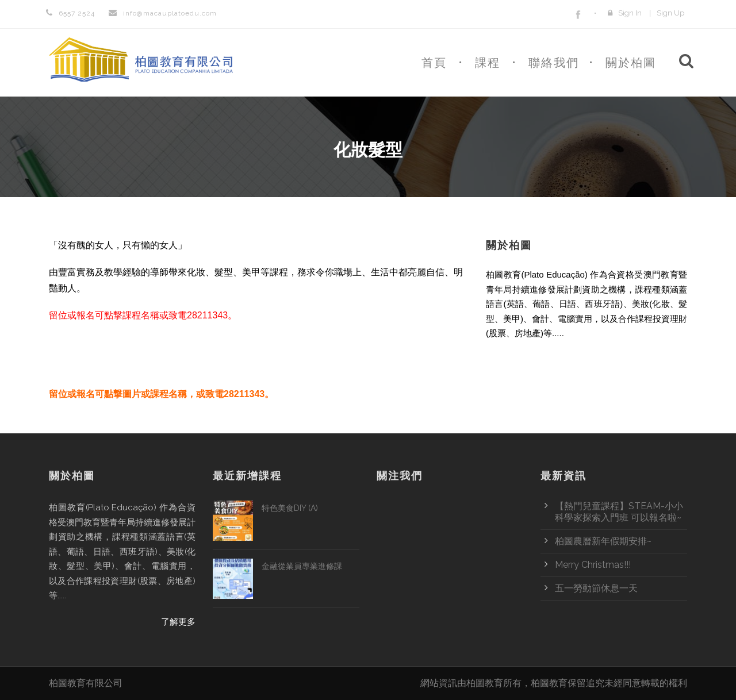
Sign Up (670, 13)
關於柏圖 (631, 63)
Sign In (630, 13)
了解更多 (670, 359)
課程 (488, 63)
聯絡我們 (554, 63)
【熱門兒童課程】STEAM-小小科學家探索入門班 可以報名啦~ (619, 512)
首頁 (434, 63)
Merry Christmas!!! (593, 565)
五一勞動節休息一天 (596, 588)
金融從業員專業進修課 (302, 566)
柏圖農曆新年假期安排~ (603, 541)
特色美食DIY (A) (290, 508)
